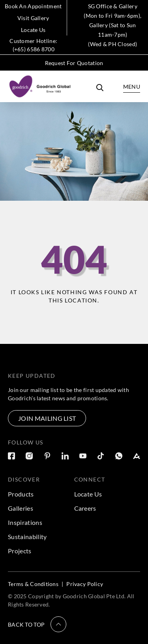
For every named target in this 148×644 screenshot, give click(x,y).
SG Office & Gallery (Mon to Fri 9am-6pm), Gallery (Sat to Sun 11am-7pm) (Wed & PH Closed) (112, 25)
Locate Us (33, 30)
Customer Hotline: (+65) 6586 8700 (33, 45)
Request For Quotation (74, 63)
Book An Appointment (33, 6)
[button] (37, 624)
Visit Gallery (33, 18)
